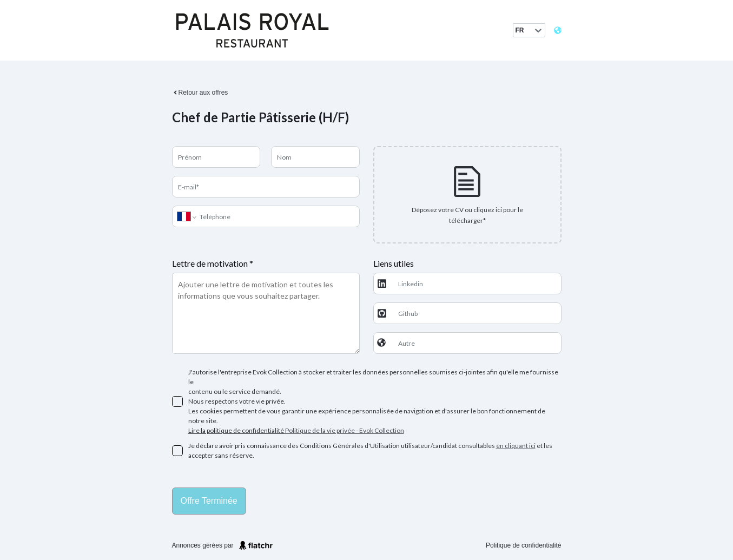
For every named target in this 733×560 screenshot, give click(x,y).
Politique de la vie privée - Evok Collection (345, 430)
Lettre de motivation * (213, 263)
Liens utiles (394, 263)
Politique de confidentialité (523, 545)
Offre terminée (209, 501)
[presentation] (467, 195)
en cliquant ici (516, 446)
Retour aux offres (200, 93)
